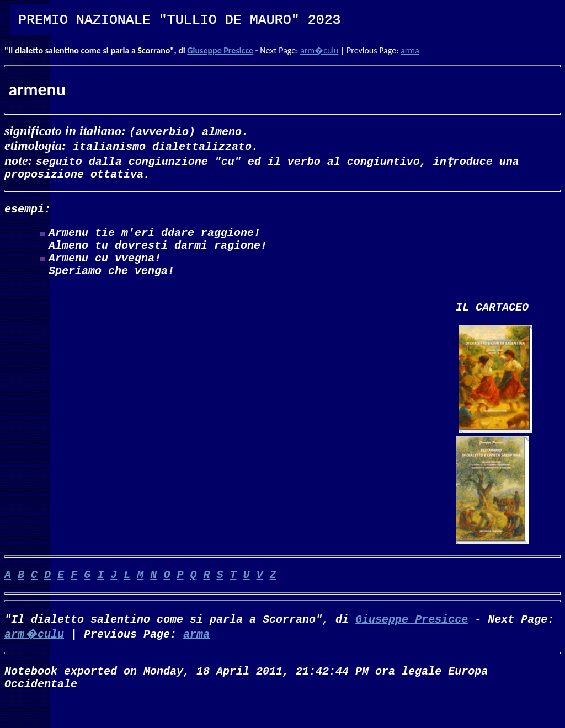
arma (410, 50)
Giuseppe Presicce (220, 50)
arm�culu (319, 50)
